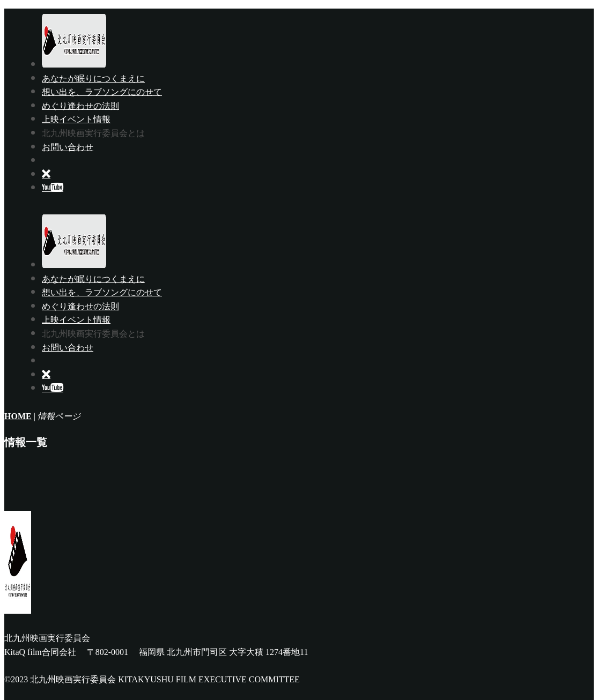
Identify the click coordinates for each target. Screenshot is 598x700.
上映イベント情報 (76, 119)
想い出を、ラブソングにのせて (102, 92)
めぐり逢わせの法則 (80, 106)
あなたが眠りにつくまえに (93, 78)
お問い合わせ (68, 147)
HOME (18, 416)
